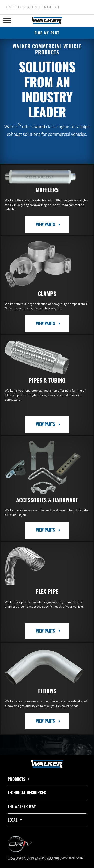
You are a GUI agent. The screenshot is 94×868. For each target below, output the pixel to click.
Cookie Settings (32, 860)
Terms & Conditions (39, 858)
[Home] (47, 21)
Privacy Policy (16, 858)
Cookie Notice (53, 860)
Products (19, 779)
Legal (16, 820)
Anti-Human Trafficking (69, 858)
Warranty (14, 860)
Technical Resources (27, 793)
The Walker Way (22, 806)
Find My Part (47, 33)
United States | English (32, 7)
